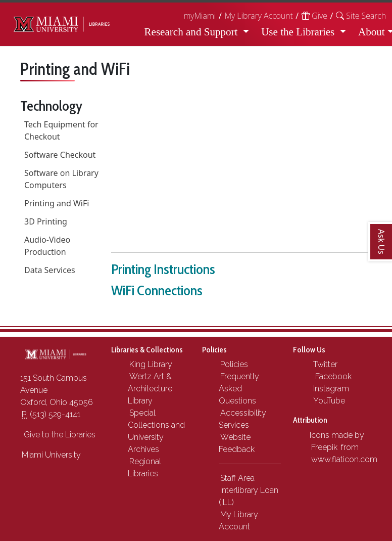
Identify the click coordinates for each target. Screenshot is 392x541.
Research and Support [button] (192, 32)
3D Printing (46, 221)
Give (314, 16)
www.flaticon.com (344, 459)
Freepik (324, 447)
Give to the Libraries (59, 435)
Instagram (330, 389)
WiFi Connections (157, 290)
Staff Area (237, 478)
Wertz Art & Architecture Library (150, 389)
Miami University (51, 455)
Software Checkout (60, 155)
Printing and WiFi (57, 203)
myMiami (200, 16)
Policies (234, 364)
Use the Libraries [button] (299, 32)
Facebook (331, 376)
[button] (361, 16)
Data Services (50, 270)
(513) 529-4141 (51, 414)
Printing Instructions (163, 269)
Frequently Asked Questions (239, 389)
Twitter (324, 364)
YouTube (328, 401)
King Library (151, 364)
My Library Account (258, 16)
